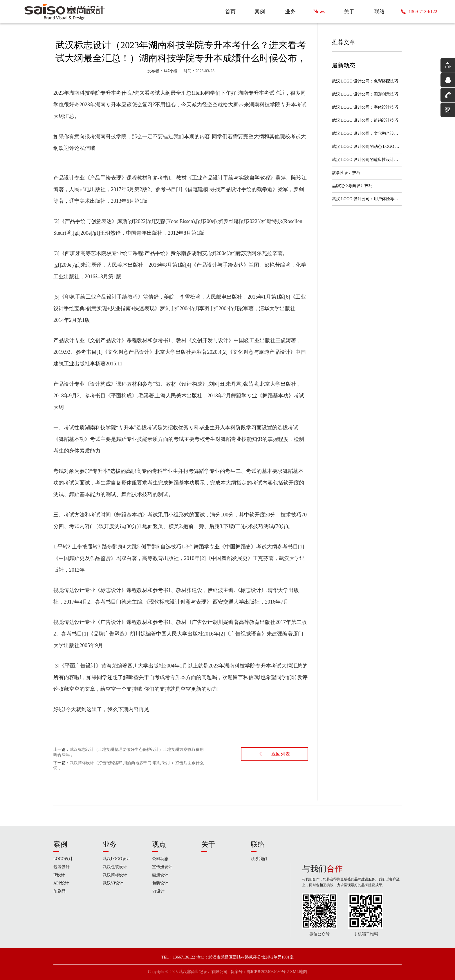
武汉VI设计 (113, 883)
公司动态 (160, 859)
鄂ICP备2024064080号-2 (268, 972)
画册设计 (160, 875)
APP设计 (61, 883)
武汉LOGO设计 (117, 859)
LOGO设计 (63, 859)
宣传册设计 (162, 867)
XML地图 (298, 972)
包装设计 (62, 867)
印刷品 (59, 891)
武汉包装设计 (115, 867)
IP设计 (59, 875)
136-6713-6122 (423, 11)
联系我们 (259, 859)
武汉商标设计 (115, 875)
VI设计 (158, 891)
